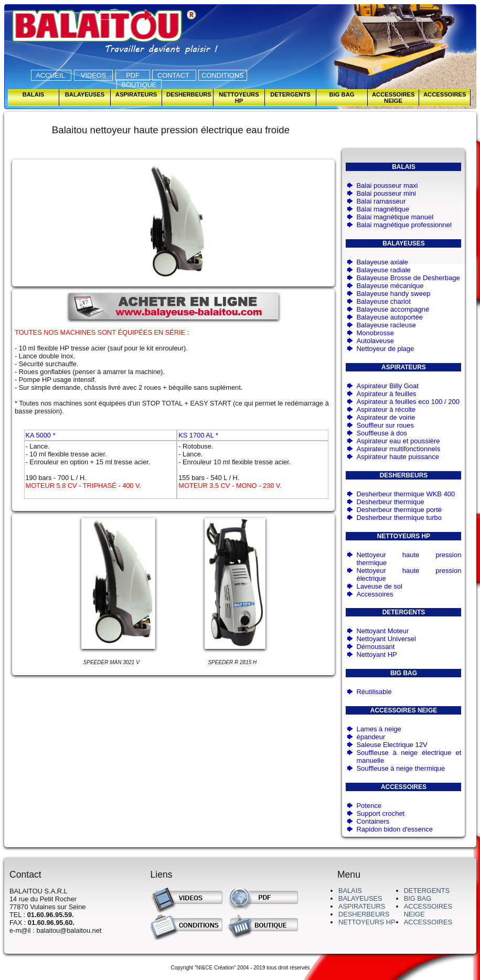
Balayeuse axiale (382, 262)
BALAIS (350, 891)
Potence (369, 806)
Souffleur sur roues (385, 425)
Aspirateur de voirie (386, 417)
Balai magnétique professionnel (404, 225)
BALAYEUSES (360, 898)
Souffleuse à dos (382, 433)
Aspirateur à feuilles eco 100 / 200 (408, 402)
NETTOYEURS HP (367, 922)
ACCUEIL (51, 75)
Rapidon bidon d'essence (394, 829)
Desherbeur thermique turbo (399, 518)
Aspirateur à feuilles (386, 394)
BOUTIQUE (139, 85)
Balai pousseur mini (386, 193)
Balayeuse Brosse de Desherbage (408, 278)
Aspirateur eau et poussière (398, 441)
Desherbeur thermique (390, 502)
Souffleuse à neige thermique (401, 768)
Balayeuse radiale (383, 270)
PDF (133, 75)
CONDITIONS (222, 75)
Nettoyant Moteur (382, 631)
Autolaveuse (375, 341)
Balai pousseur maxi (387, 185)
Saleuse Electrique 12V (392, 745)
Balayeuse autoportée (389, 317)
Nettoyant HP (376, 654)
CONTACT (174, 75)
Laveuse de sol (379, 586)
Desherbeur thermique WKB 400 (406, 494)
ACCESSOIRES (428, 922)
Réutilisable (374, 692)
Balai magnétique (382, 209)
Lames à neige (378, 729)
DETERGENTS (427, 891)
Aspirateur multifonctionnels (398, 449)
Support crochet (380, 813)
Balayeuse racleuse (386, 325)
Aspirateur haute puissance (398, 457)
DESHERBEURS (364, 914)
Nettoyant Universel (386, 639)
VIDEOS (94, 75)
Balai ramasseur (381, 201)
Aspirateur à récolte (386, 409)
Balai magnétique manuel (395, 217)
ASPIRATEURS (362, 906)
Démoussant (375, 647)
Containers (373, 821)
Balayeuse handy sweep (393, 294)
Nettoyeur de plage (385, 349)
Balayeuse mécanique (390, 286)
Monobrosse (375, 333)
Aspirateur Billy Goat (387, 386)
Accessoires (375, 594)
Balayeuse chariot (383, 301)
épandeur (371, 737)
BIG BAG (418, 898)
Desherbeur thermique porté (399, 510)
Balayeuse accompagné (393, 309)
